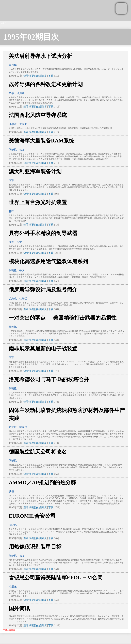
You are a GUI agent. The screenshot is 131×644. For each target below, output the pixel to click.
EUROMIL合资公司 (32, 516)
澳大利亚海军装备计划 (35, 171)
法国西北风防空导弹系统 (38, 115)
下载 (51, 76)
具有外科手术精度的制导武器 (43, 233)
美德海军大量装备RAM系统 (41, 141)
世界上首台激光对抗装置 (38, 202)
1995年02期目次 (31, 37)
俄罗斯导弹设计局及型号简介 (43, 290)
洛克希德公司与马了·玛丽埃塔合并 (49, 379)
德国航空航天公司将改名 (38, 452)
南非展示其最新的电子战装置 (43, 349)
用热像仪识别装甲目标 (35, 547)
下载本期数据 (9, 630)
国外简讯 (19, 608)
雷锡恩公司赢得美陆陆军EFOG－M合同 (56, 578)
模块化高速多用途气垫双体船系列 (48, 261)
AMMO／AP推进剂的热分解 (42, 482)
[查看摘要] (29, 76)
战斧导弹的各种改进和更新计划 (46, 84)
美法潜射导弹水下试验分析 (40, 56)
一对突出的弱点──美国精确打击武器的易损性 (63, 318)
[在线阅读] (41, 76)
